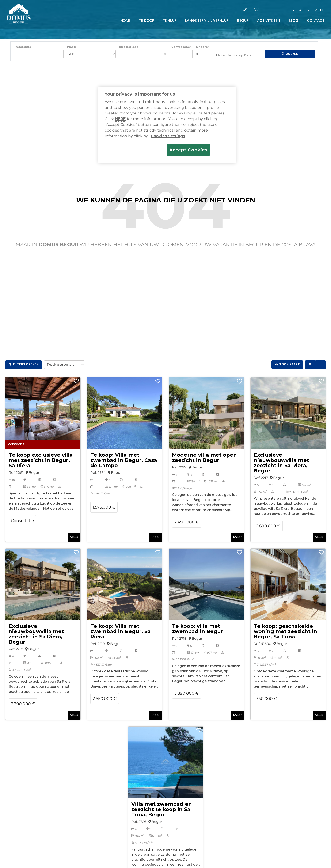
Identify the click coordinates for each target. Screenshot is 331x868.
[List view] (321, 365)
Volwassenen (182, 47)
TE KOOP (147, 20)
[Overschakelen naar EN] (307, 10)
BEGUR (243, 20)
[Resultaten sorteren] (64, 365)
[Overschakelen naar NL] (322, 10)
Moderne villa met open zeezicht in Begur (204, 458)
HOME (126, 20)
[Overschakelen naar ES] (292, 10)
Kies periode (129, 47)
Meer (74, 537)
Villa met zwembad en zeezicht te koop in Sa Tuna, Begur (162, 809)
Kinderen (203, 47)
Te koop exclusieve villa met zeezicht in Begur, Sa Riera (41, 460)
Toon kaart (290, 364)
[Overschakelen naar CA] (299, 10)
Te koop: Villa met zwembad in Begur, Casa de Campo (124, 460)
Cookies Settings (168, 136)
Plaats (72, 47)
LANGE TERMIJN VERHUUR (207, 20)
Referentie (23, 47)
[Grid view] (310, 365)
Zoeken (292, 54)
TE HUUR (170, 20)
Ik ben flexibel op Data (233, 55)
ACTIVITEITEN (269, 20)
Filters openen (26, 364)
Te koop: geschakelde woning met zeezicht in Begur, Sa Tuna (285, 631)
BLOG (294, 20)
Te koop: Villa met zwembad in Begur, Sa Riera (121, 631)
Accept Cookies (188, 150)
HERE (120, 119)
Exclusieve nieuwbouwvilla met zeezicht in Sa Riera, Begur (281, 463)
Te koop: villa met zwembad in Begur (198, 629)
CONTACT (316, 20)
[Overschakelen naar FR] (315, 10)
